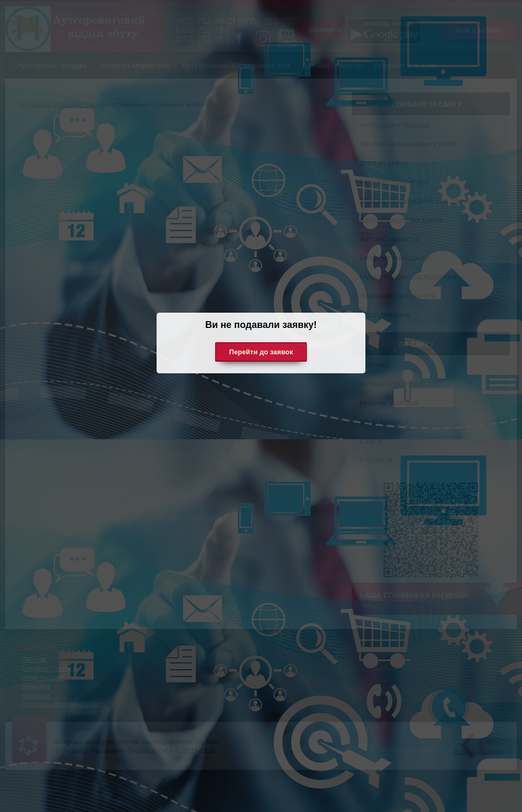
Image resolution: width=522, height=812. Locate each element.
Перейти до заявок (261, 352)
